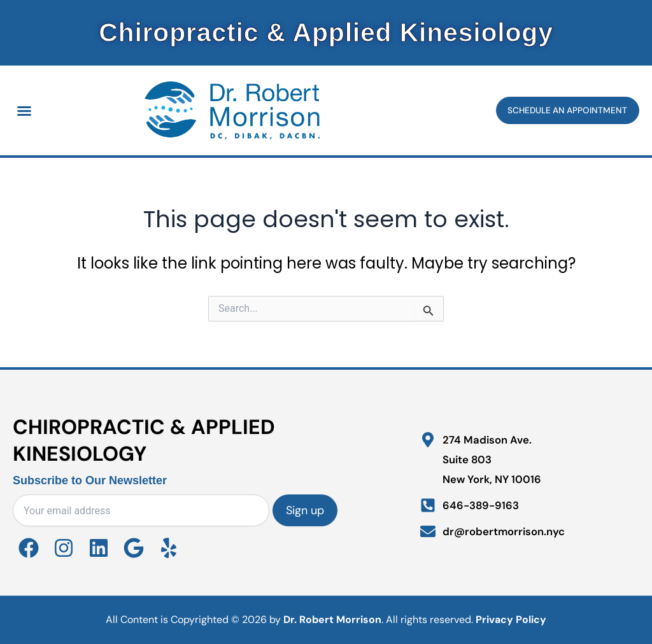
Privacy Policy (511, 619)
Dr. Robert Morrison (332, 619)
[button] (24, 111)
